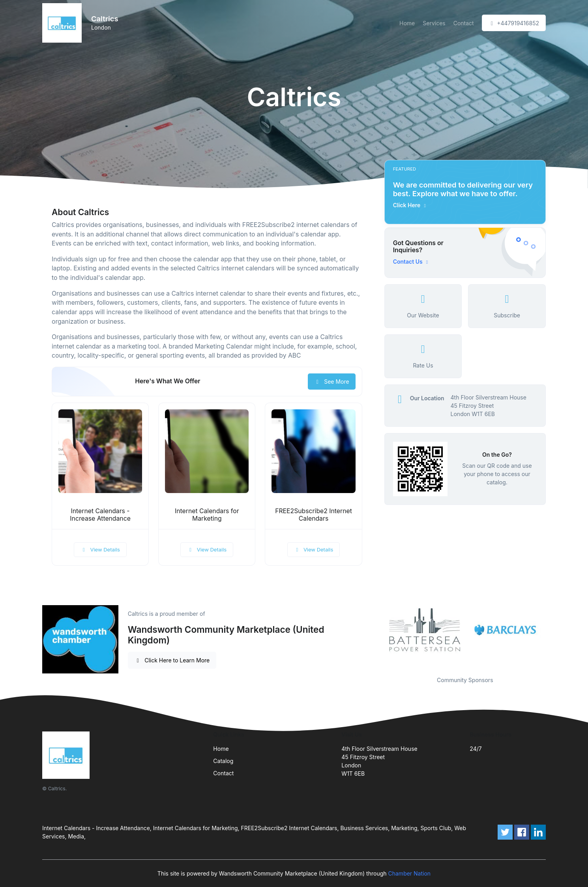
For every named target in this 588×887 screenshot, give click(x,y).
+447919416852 (514, 23)
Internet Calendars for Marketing (207, 515)
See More (332, 382)
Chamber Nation (410, 873)
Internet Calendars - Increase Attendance (100, 515)
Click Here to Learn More (172, 660)
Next (552, 630)
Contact (464, 23)
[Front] (64, 23)
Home (407, 23)
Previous (378, 630)
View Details (100, 549)
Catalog (223, 761)
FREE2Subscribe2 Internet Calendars (314, 515)
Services (434, 23)
